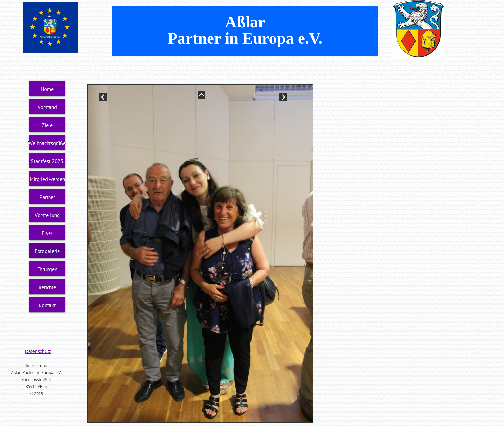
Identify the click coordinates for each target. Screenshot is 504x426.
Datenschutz (38, 351)
